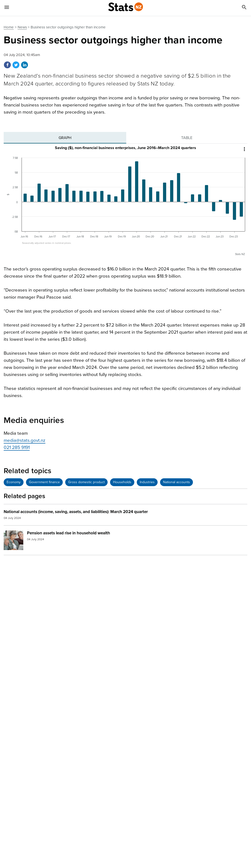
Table (187, 138)
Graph (65, 138)
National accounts (176, 482)
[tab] (65, 138)
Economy (14, 482)
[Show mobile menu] (7, 8)
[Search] (244, 8)
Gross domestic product (86, 482)
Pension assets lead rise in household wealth (69, 533)
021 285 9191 (17, 447)
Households (122, 482)
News (22, 27)
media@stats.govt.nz (25, 440)
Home (9, 27)
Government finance (44, 482)
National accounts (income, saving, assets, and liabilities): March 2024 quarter (76, 512)
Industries (147, 482)
